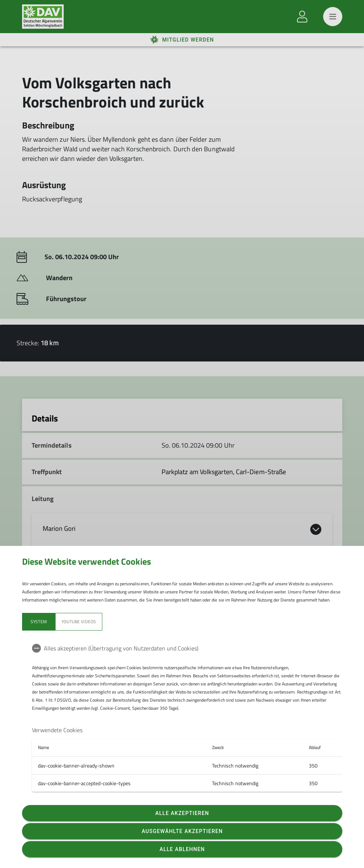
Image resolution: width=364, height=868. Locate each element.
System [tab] (38, 622)
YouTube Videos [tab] (79, 622)
